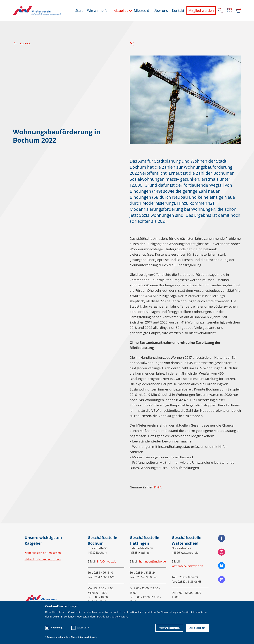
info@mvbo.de (107, 561)
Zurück (22, 43)
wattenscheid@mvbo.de (187, 566)
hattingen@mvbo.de (152, 561)
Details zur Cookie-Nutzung (113, 617)
